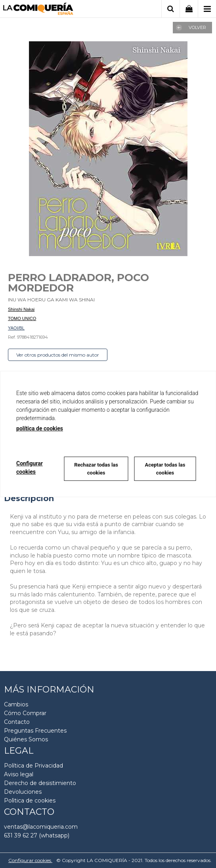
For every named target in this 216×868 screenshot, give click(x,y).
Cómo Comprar (25, 713)
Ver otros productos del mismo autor (58, 355)
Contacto (17, 722)
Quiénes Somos (26, 739)
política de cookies (40, 428)
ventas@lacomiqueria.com (41, 827)
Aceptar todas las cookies (165, 469)
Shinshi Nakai (21, 309)
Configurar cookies (30, 860)
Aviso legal (19, 774)
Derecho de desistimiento (40, 783)
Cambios (16, 704)
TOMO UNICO (22, 318)
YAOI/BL (16, 328)
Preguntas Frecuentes (35, 731)
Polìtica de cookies (30, 800)
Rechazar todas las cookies (96, 469)
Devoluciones (23, 792)
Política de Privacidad (33, 766)
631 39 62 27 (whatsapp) (37, 835)
